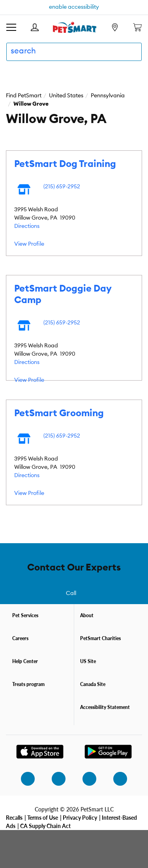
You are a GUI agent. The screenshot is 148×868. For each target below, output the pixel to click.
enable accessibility (74, 7)
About (87, 615)
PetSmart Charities (100, 638)
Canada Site (93, 684)
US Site (88, 661)
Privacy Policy (80, 817)
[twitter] (85, 779)
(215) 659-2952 (62, 187)
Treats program (28, 684)
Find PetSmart (24, 96)
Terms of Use (43, 817)
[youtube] (116, 779)
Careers (20, 638)
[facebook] (54, 779)
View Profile (29, 244)
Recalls (14, 817)
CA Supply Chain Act (45, 826)
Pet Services (25, 615)
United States (66, 96)
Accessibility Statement (105, 707)
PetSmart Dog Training (65, 164)
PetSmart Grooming (59, 413)
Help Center (25, 661)
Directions (27, 226)
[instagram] (23, 779)
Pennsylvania (108, 96)
